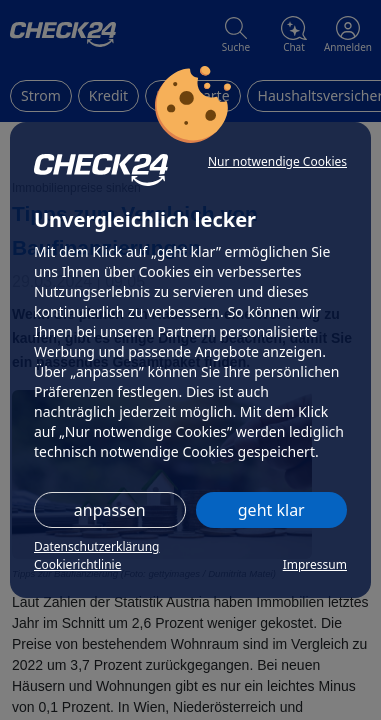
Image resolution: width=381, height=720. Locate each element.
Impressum (315, 564)
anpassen (110, 510)
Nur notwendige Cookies (277, 161)
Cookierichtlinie (77, 564)
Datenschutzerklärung (96, 546)
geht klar (271, 510)
